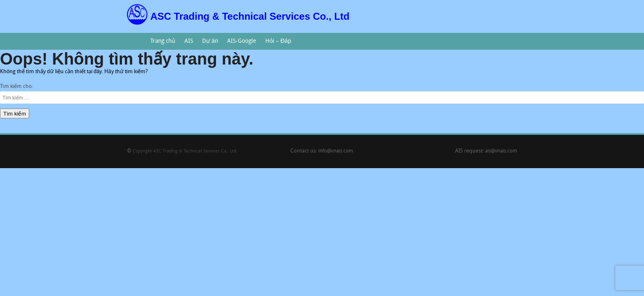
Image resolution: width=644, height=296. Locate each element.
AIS (187, 44)
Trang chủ (163, 41)
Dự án (208, 44)
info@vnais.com (336, 151)
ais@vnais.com (501, 151)
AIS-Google (240, 44)
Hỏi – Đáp (276, 44)
